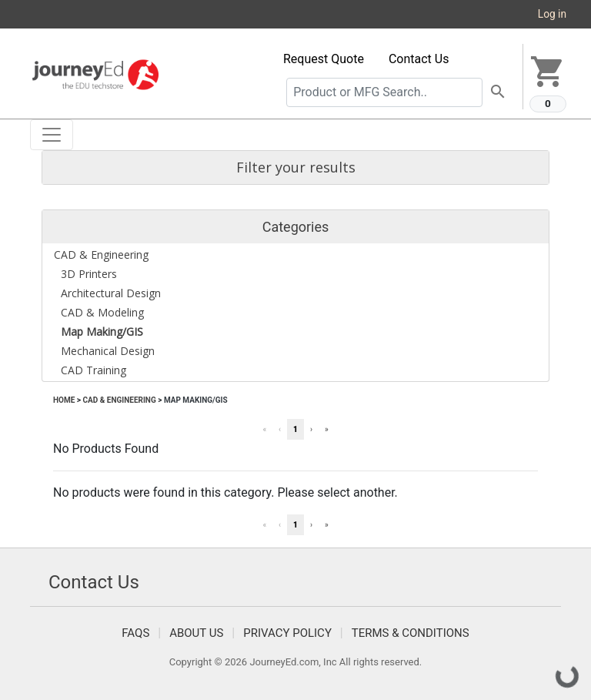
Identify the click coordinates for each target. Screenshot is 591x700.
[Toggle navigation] (52, 135)
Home (64, 400)
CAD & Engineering (119, 400)
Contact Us (419, 59)
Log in (552, 14)
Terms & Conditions (411, 633)
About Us (196, 633)
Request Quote (324, 59)
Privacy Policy (287, 633)
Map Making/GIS (196, 400)
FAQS (135, 633)
